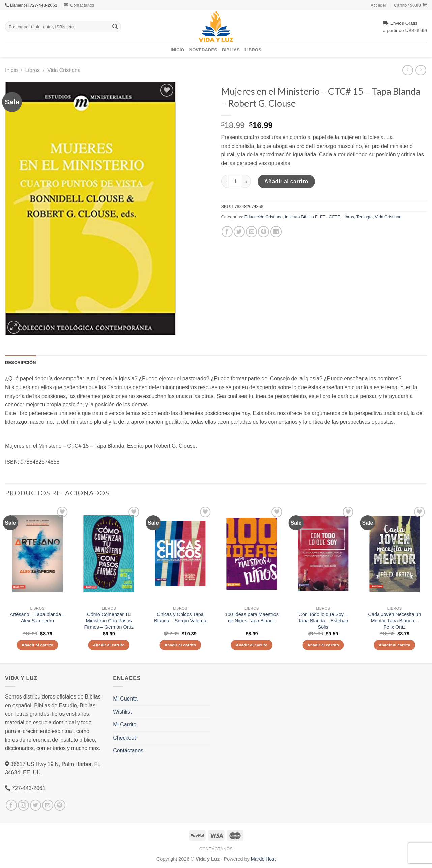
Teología (365, 217)
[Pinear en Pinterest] (264, 232)
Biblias (231, 50)
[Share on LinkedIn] (276, 232)
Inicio (178, 50)
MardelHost (263, 859)
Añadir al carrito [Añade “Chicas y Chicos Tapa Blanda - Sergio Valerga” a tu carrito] (180, 645)
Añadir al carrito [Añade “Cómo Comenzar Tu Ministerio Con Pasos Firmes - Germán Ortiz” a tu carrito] (109, 645)
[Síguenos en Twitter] (36, 805)
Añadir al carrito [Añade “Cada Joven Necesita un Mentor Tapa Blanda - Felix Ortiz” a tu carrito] (395, 645)
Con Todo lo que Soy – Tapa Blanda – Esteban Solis (323, 621)
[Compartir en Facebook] (227, 232)
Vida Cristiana (64, 70)
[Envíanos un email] (48, 805)
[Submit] (115, 27)
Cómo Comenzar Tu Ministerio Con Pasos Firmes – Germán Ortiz (109, 621)
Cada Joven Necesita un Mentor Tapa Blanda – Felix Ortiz (395, 621)
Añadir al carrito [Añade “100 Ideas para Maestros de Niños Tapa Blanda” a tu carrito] (252, 645)
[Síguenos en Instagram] (23, 805)
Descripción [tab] (21, 362)
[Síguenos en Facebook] (11, 805)
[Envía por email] (251, 232)
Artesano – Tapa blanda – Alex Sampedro (37, 617)
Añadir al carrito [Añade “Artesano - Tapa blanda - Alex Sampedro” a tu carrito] (37, 645)
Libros (253, 50)
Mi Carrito (125, 724)
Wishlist (122, 712)
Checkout (124, 738)
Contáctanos (79, 5)
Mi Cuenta (125, 699)
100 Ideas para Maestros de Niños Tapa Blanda (252, 617)
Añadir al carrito (286, 181)
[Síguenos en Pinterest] (60, 805)
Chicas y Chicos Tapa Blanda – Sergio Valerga (180, 617)
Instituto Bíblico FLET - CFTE (312, 217)
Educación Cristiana (264, 217)
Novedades (203, 50)
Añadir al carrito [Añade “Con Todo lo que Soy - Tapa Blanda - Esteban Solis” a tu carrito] (323, 645)
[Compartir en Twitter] (239, 232)
